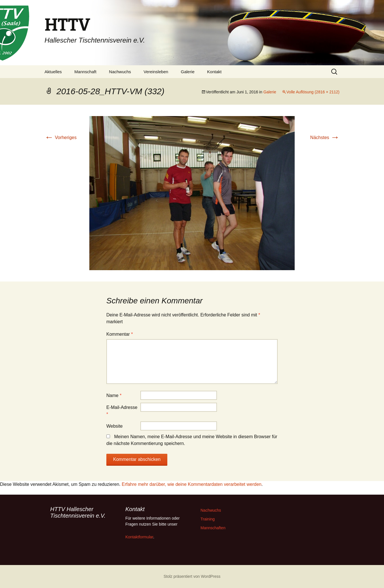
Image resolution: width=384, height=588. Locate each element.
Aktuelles (53, 72)
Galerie (188, 72)
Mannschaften (213, 528)
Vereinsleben (156, 72)
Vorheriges (61, 137)
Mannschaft (85, 72)
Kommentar (120, 334)
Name (114, 395)
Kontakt (214, 72)
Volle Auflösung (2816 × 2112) (313, 92)
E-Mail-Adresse (122, 411)
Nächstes (325, 137)
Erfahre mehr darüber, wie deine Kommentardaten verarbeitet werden (192, 484)
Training (208, 519)
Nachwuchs (120, 72)
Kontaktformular (139, 537)
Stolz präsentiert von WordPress (192, 576)
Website (115, 426)
